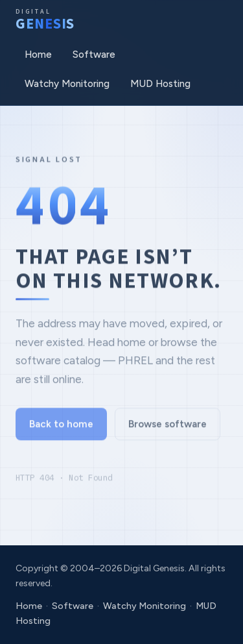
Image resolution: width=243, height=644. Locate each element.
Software (94, 55)
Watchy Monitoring (67, 84)
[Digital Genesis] (45, 20)
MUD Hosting (160, 84)
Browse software (168, 427)
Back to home (61, 427)
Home (38, 55)
